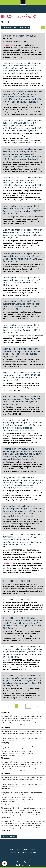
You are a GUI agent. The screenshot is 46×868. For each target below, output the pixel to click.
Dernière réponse (9, 45)
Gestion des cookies (23, 865)
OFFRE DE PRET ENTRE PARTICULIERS (17, 581)
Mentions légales (23, 862)
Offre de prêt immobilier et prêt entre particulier (20, 36)
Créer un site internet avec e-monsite (23, 849)
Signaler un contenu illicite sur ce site (23, 852)
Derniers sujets (24, 27)
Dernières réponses (9, 27)
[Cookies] (4, 864)
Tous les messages (9, 837)
